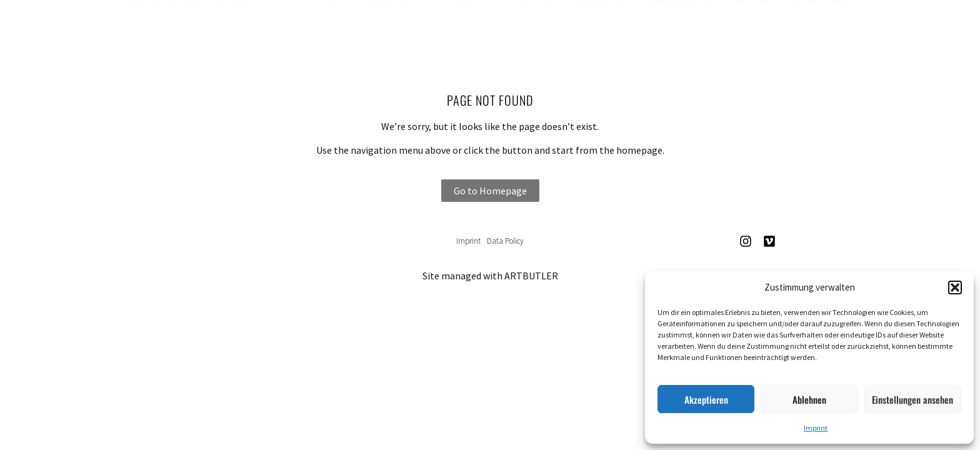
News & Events (589, 28)
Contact (751, 28)
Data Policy (505, 241)
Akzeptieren (706, 399)
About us (679, 28)
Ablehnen (809, 399)
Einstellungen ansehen (912, 399)
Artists (446, 28)
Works (507, 28)
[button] (955, 287)
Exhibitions (368, 28)
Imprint (816, 428)
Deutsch (821, 28)
